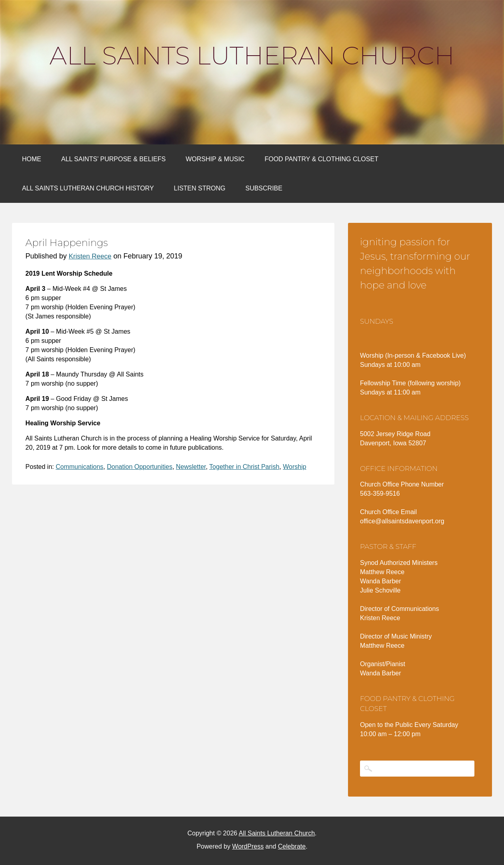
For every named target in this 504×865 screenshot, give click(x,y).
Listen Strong (200, 188)
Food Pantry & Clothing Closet (321, 159)
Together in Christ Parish (244, 467)
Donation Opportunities (140, 467)
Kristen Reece (90, 256)
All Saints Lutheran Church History (88, 188)
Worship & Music (215, 159)
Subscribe (264, 188)
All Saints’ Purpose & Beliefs (113, 159)
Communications (79, 467)
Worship (294, 467)
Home (32, 159)
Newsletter (191, 467)
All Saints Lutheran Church (252, 56)
